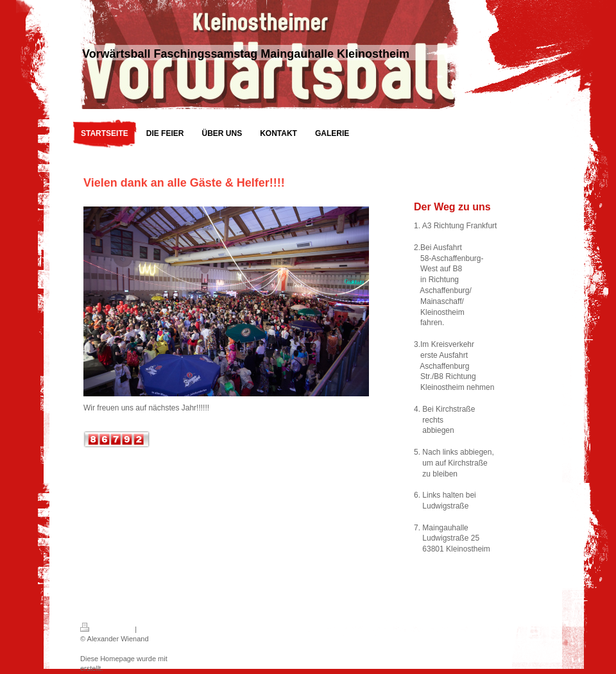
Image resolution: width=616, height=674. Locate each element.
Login (364, 627)
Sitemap (151, 629)
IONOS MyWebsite (199, 659)
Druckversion (107, 629)
